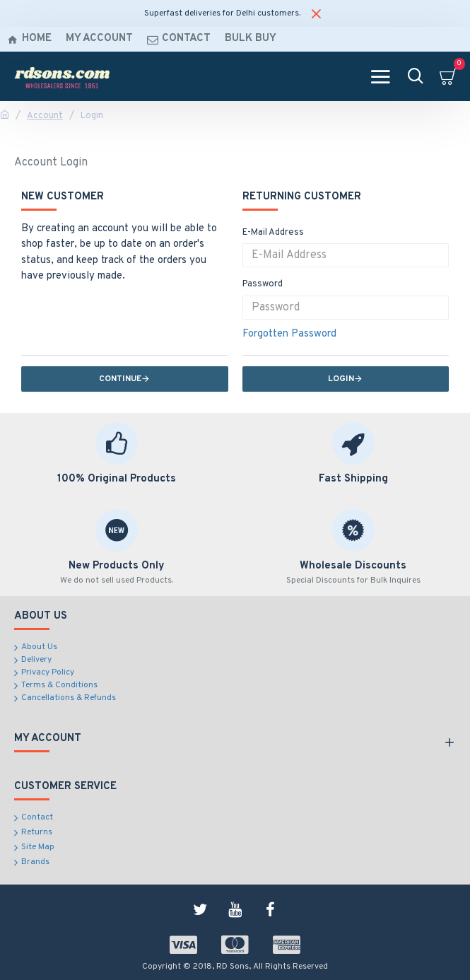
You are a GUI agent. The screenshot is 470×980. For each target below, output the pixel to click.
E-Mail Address (273, 233)
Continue (120, 379)
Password (263, 284)
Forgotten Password (289, 334)
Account (45, 116)
